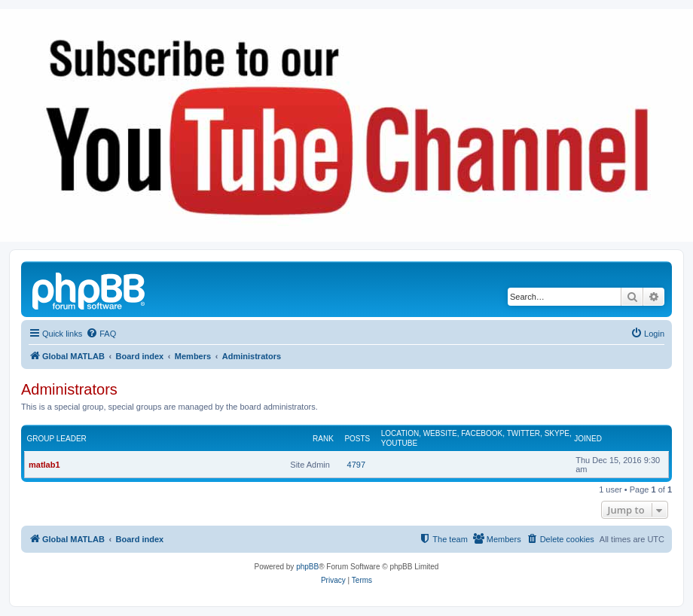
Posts (357, 439)
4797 (356, 465)
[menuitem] (101, 334)
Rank (323, 439)
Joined (588, 439)
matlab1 (44, 465)
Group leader (57, 439)
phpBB (307, 567)
